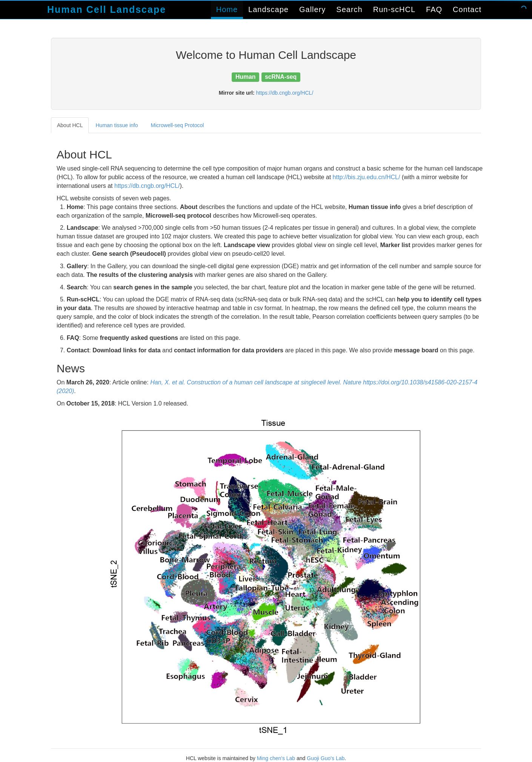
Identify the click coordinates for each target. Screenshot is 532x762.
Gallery (312, 9)
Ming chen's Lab (276, 758)
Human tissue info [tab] (117, 125)
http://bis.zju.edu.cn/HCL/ (367, 177)
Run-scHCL (394, 9)
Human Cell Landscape (107, 9)
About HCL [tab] (70, 125)
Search (349, 9)
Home (227, 9)
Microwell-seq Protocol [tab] (178, 125)
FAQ (434, 9)
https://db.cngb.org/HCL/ (285, 93)
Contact (467, 9)
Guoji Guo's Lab (326, 758)
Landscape (268, 9)
